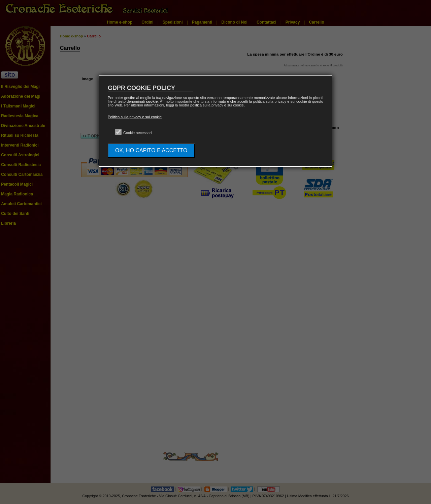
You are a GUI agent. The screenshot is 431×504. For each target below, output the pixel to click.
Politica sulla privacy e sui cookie (135, 117)
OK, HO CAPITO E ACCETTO (151, 150)
